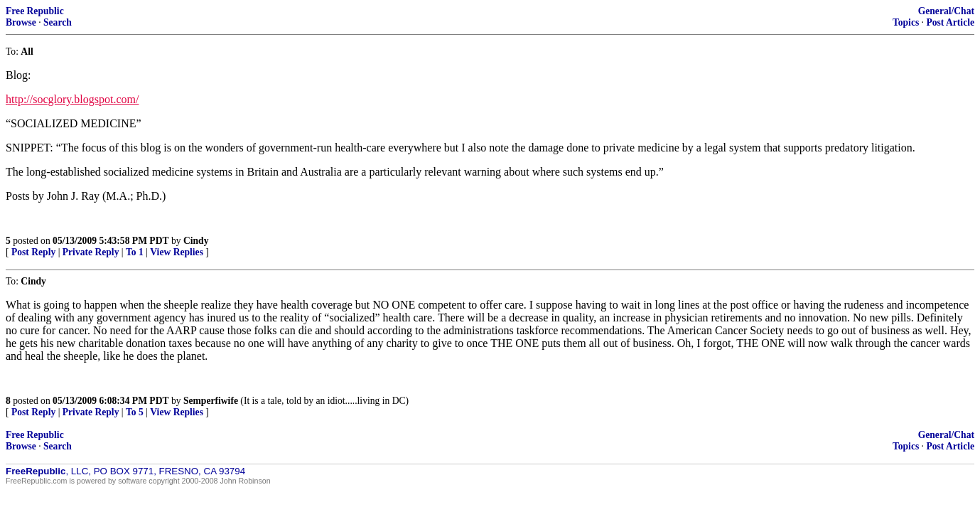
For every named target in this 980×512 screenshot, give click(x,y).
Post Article (950, 22)
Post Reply (33, 252)
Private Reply (91, 252)
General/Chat (946, 11)
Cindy (196, 241)
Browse (21, 22)
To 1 (135, 252)
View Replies (177, 252)
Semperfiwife (211, 401)
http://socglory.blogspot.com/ (72, 99)
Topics (906, 22)
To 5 (135, 412)
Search (58, 22)
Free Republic (35, 11)
